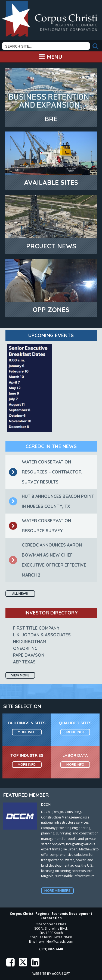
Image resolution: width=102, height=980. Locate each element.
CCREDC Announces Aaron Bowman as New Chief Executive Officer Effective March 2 (48, 560)
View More (20, 675)
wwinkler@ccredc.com (56, 941)
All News (20, 593)
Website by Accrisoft (51, 974)
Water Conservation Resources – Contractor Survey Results (45, 472)
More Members (57, 891)
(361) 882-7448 (51, 949)
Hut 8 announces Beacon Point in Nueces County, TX (52, 501)
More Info (27, 732)
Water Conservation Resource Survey (40, 526)
